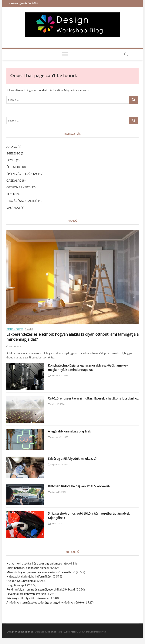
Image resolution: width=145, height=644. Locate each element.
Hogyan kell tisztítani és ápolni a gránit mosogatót (38, 563)
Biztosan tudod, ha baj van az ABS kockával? (79, 486)
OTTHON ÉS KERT (18, 187)
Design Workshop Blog (20, 631)
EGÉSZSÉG (13, 153)
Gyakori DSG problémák (21, 581)
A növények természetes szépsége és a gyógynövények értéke (45, 602)
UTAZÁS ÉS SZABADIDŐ (22, 201)
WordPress (69, 632)
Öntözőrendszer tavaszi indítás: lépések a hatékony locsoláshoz (93, 398)
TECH (10, 194)
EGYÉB (11, 160)
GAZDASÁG (14, 180)
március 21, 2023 (57, 492)
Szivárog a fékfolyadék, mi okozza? (72, 459)
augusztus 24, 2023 (58, 464)
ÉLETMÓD (13, 167)
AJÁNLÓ (12, 147)
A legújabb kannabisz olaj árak (69, 431)
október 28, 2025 (15, 346)
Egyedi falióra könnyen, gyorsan (26, 594)
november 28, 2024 (58, 375)
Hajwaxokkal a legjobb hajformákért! (29, 576)
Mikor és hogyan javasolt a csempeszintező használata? (41, 572)
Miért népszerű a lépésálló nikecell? (29, 568)
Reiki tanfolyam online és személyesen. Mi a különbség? (41, 589)
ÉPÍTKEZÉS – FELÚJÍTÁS (22, 174)
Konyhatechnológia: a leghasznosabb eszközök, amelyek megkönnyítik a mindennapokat (88, 368)
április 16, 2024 (56, 404)
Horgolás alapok (17, 585)
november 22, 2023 (58, 437)
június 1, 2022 (56, 524)
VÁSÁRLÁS (13, 208)
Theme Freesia (55, 632)
